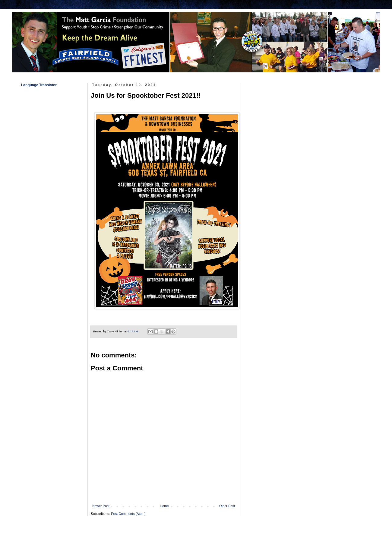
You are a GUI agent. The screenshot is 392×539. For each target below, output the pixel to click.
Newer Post (101, 506)
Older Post (227, 506)
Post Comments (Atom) (128, 514)
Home (164, 506)
